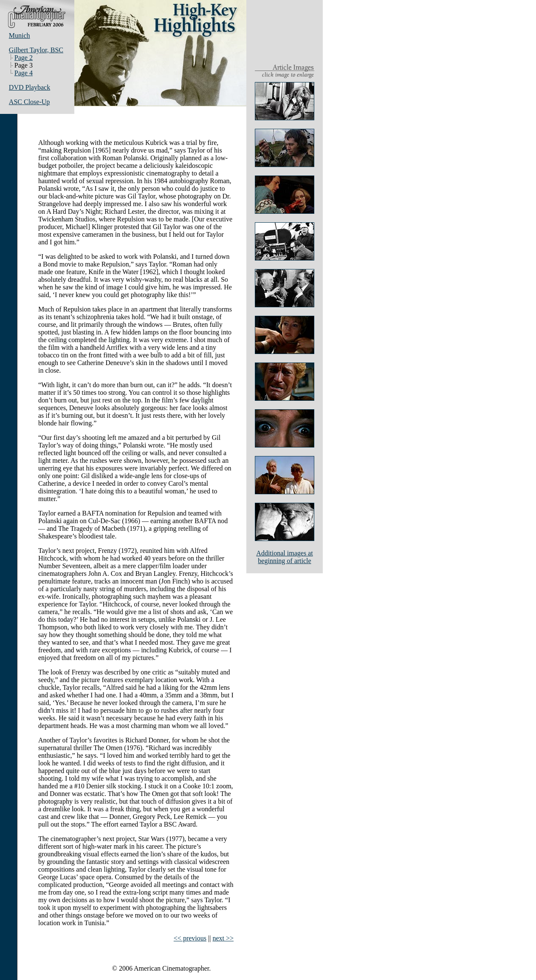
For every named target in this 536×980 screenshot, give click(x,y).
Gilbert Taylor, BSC (36, 50)
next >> (223, 938)
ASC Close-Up (29, 102)
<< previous (190, 938)
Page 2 (24, 58)
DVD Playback (30, 87)
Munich (20, 35)
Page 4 (24, 73)
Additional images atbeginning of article (284, 557)
